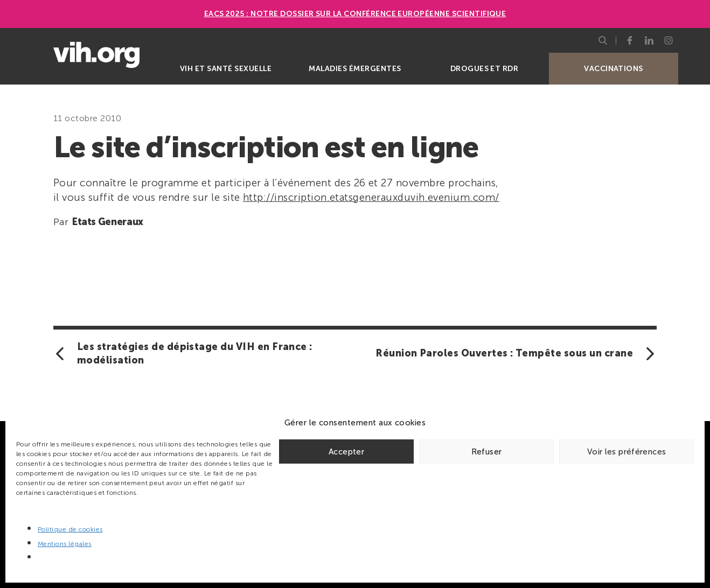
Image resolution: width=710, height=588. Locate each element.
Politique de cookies (70, 529)
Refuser (487, 452)
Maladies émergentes (355, 69)
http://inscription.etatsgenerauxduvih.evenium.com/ (371, 197)
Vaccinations (614, 69)
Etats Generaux (107, 222)
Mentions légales (65, 544)
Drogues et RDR (485, 69)
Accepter (346, 452)
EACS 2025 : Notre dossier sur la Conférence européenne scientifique (355, 14)
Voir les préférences (627, 452)
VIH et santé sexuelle (226, 69)
